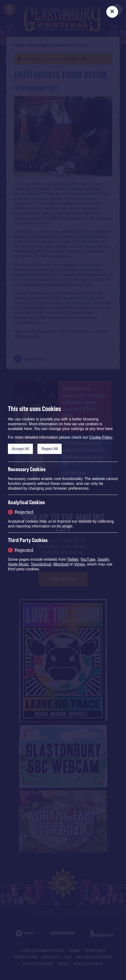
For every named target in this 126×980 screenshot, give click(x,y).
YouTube (88, 559)
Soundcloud (41, 564)
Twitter (73, 559)
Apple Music (18, 564)
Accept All (20, 449)
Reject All (50, 449)
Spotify (103, 559)
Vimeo (79, 564)
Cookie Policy (101, 437)
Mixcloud (61, 564)
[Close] (112, 12)
